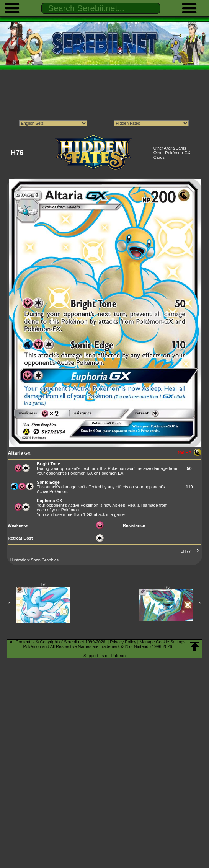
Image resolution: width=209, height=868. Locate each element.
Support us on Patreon (104, 656)
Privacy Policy (123, 642)
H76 (43, 585)
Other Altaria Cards (170, 148)
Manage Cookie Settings (163, 642)
